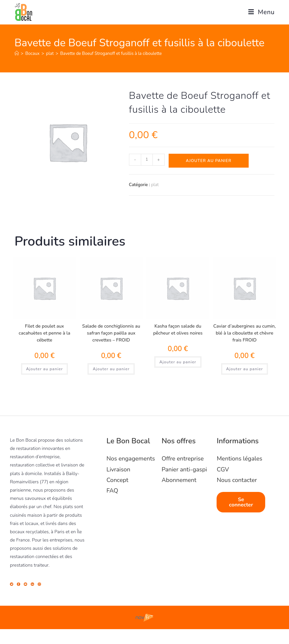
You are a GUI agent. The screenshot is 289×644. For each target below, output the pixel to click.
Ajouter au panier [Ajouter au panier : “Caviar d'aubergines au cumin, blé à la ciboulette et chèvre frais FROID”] (245, 369)
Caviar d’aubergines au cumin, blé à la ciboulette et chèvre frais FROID (245, 333)
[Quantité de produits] (147, 160)
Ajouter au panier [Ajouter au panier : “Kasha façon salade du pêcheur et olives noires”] (178, 362)
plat (155, 185)
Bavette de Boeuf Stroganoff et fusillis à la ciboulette (111, 54)
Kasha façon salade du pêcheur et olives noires (178, 330)
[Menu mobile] (259, 12)
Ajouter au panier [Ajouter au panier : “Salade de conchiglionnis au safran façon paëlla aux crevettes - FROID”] (111, 369)
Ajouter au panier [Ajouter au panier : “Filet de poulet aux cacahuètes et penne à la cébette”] (45, 369)
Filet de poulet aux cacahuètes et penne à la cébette (45, 333)
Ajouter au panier (209, 161)
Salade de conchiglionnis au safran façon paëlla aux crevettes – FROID (111, 333)
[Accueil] (17, 54)
